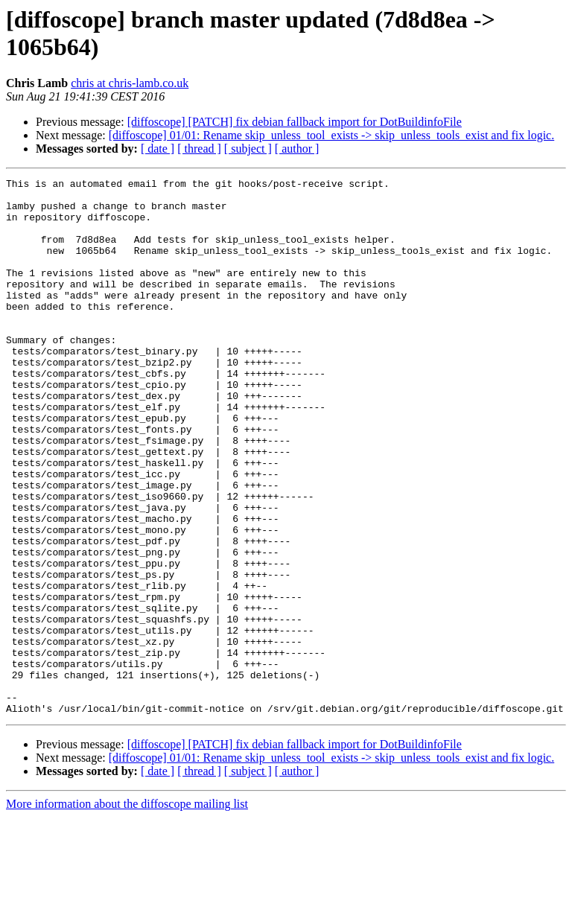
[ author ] (297, 149)
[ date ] (158, 149)
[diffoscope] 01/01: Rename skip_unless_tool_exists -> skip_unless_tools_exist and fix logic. (331, 135)
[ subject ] (248, 149)
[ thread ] (199, 149)
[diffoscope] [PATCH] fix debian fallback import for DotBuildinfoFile (295, 122)
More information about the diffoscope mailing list (127, 911)
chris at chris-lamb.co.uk (130, 83)
